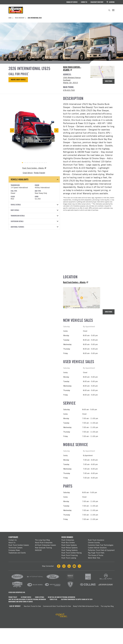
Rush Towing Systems (70, 550)
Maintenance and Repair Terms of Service (21, 602)
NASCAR (38, 550)
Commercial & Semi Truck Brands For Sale (57, 606)
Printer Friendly (39, 173)
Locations (111, 2)
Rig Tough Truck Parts (96, 553)
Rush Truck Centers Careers (19, 545)
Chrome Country (94, 543)
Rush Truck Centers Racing (72, 553)
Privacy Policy (13, 597)
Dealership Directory (97, 2)
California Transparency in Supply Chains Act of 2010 (77, 599)
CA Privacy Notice (26, 597)
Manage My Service (72, 2)
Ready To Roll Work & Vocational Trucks (86, 606)
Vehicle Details (35, 205)
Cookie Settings (40, 597)
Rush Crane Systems (69, 545)
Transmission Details (35, 216)
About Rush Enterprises (44, 543)
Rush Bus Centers (68, 543)
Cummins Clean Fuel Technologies (101, 545)
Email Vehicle (28, 173)
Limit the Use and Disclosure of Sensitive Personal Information (27, 599)
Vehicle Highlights (35, 179)
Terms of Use (53, 599)
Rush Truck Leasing (69, 558)
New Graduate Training (43, 548)
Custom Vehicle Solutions (97, 548)
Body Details (35, 210)
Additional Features (35, 227)
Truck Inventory (20, 18)
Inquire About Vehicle (18, 80)
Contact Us (84, 2)
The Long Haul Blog (42, 540)
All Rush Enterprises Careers (45, 545)
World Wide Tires (94, 558)
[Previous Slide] (12, 130)
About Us (12, 543)
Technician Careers (15, 548)
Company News (14, 550)
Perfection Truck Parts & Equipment (101, 550)
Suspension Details (35, 221)
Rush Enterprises (68, 540)
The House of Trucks (96, 555)
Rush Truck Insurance (96, 540)
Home (11, 18)
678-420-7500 (69, 90)
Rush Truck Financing (70, 555)
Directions (109, 81)
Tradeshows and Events (17, 553)
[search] (109, 11)
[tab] (22, 163)
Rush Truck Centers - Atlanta (34, 168)
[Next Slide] (56, 130)
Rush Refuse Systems (70, 548)
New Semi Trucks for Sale (32, 606)
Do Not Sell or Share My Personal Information (61, 597)
